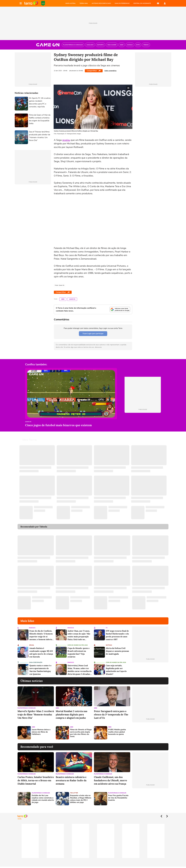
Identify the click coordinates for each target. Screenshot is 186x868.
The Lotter (74, 793)
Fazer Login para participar (93, 334)
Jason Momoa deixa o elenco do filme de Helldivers (41, 732)
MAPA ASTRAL (71, 3)
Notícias (109, 645)
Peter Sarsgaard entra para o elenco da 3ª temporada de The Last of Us (111, 714)
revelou (66, 140)
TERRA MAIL (84, 3)
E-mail (158, 3)
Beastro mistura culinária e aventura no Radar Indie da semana (71, 780)
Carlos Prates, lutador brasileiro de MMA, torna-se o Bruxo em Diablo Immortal (36, 780)
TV (107, 628)
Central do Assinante (142, 3)
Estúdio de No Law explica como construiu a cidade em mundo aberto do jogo (43, 799)
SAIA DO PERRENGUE (122, 3)
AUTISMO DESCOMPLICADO (101, 3)
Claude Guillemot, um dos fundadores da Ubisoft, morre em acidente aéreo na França (110, 780)
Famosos (32, 628)
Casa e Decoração (36, 662)
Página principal (31, 3)
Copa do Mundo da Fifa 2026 (78, 645)
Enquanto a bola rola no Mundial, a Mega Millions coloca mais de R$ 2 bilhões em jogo (81, 799)
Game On (72, 299)
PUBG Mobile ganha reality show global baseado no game (117, 732)
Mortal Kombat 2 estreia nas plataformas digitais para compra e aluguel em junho (72, 714)
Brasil (32, 645)
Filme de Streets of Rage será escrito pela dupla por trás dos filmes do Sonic (81, 733)
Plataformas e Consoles (27, 708)
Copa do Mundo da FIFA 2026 (43, 3)
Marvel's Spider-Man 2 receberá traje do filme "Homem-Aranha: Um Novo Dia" (36, 714)
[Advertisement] (150, 733)
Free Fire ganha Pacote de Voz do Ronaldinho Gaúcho (118, 798)
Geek (63, 299)
